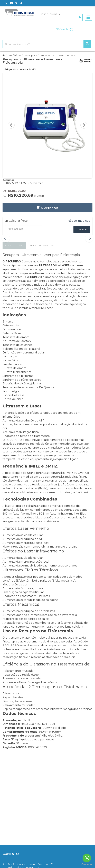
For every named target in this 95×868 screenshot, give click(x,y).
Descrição (14, 246)
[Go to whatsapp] (87, 858)
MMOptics (31, 55)
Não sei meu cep (79, 221)
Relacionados (41, 246)
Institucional (50, 14)
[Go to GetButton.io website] (87, 865)
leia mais (37, 183)
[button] (47, 207)
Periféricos (15, 55)
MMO (33, 70)
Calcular (82, 229)
